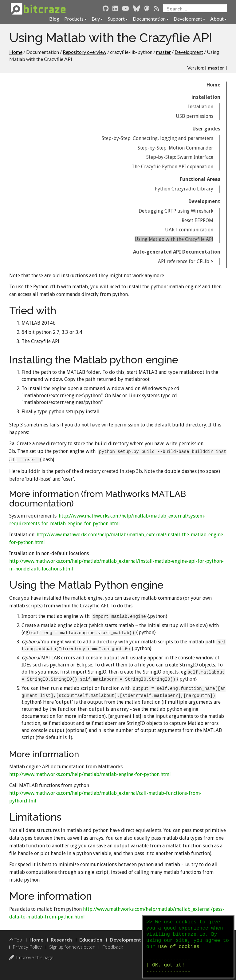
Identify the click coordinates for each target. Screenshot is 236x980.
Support (118, 19)
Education (91, 940)
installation (206, 97)
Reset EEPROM (197, 220)
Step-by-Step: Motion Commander (175, 148)
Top (16, 940)
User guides (206, 129)
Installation (201, 107)
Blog (54, 19)
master (163, 52)
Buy (97, 19)
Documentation (151, 19)
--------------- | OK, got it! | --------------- (168, 965)
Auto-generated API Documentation (177, 252)
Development (189, 19)
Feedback (113, 947)
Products (75, 19)
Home (16, 52)
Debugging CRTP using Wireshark (176, 211)
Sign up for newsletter (72, 947)
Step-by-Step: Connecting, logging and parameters (157, 138)
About (218, 19)
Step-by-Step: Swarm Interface (180, 157)
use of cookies (179, 947)
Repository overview (85, 52)
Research (61, 940)
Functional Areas (200, 179)
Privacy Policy (27, 947)
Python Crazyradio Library (184, 189)
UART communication (189, 230)
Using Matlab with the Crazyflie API (174, 239)
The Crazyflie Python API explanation (172, 167)
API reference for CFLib (184, 261)
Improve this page (31, 957)
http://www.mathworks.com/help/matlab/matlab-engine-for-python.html (90, 774)
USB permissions (195, 116)
